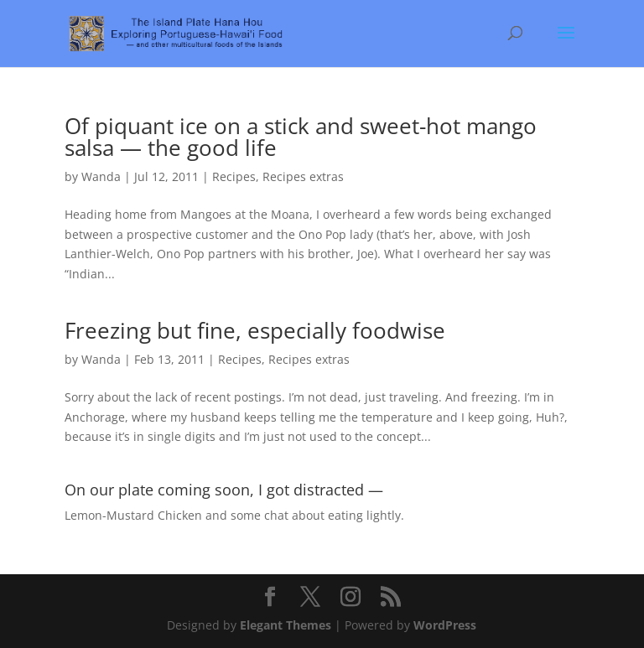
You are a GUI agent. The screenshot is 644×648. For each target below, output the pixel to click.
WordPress (445, 625)
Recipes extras (303, 176)
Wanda (101, 176)
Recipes (234, 176)
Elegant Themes (286, 625)
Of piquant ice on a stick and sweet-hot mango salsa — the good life (301, 137)
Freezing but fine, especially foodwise (255, 330)
